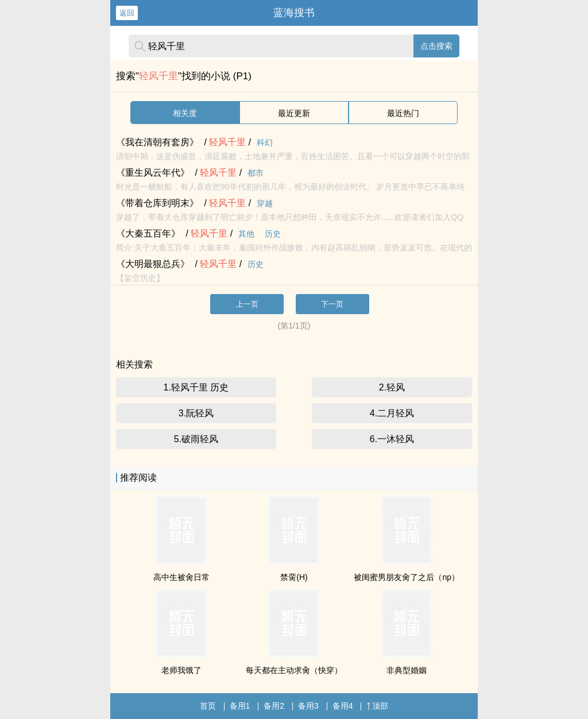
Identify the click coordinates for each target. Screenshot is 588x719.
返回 (127, 13)
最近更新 (294, 113)
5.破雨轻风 (196, 439)
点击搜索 (436, 46)
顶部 (377, 706)
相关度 (185, 113)
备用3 (308, 706)
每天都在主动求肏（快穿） (294, 670)
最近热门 (403, 113)
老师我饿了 (181, 670)
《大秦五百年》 (148, 233)
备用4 (343, 706)
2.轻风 (392, 387)
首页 (208, 706)
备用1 (240, 706)
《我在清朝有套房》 (157, 142)
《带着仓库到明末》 (157, 203)
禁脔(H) (294, 577)
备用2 (274, 706)
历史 (273, 234)
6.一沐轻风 (392, 439)
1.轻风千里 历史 (196, 387)
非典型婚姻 (407, 670)
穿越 (265, 203)
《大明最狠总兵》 (153, 264)
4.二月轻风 (392, 413)
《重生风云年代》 (153, 173)
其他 (246, 234)
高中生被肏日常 (181, 577)
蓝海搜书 (294, 13)
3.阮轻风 (196, 413)
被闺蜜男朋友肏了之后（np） (407, 577)
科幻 (265, 142)
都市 (256, 173)
